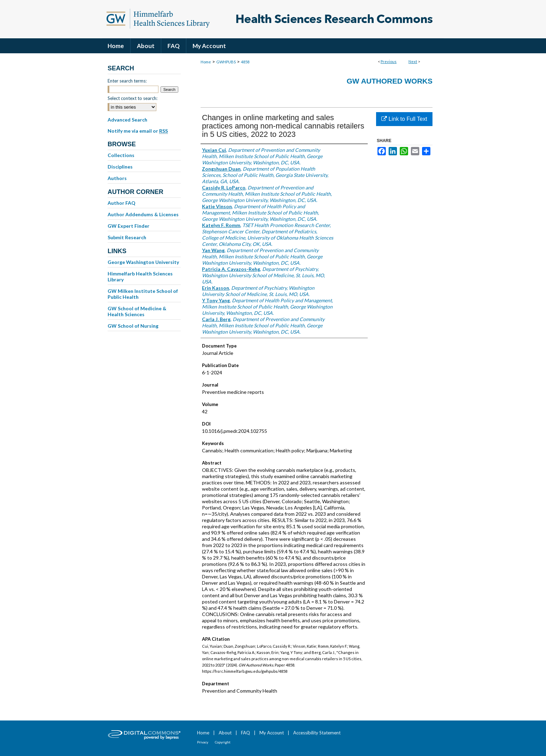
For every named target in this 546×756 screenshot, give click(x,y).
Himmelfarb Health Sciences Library (140, 276)
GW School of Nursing (133, 326)
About (225, 733)
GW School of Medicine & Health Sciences (137, 311)
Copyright (223, 742)
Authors (117, 178)
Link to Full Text (404, 119)
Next (413, 61)
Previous (389, 61)
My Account (272, 733)
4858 (245, 62)
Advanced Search (127, 120)
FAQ (245, 733)
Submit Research (127, 237)
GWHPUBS (226, 62)
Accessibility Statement (317, 733)
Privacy (203, 742)
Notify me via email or (138, 131)
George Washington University (143, 262)
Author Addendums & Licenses (143, 214)
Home (206, 62)
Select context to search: (132, 98)
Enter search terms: (127, 81)
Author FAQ (122, 203)
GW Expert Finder (128, 226)
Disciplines (120, 167)
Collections (121, 155)
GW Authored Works (389, 81)
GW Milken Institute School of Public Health (143, 294)
